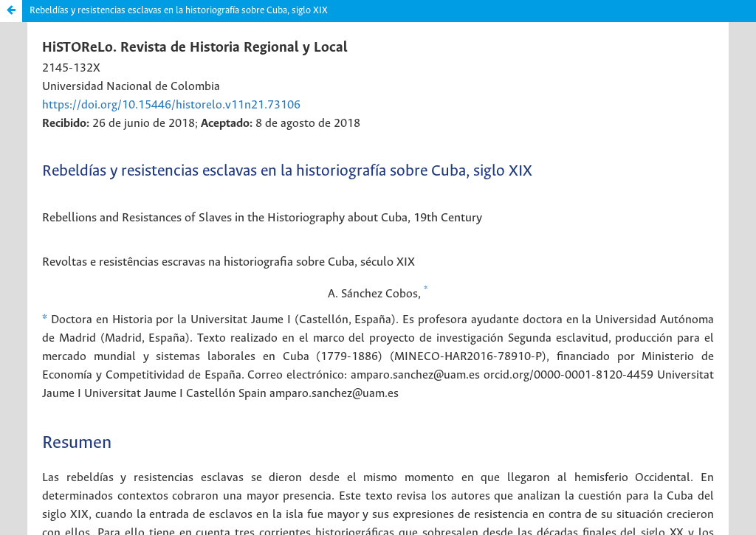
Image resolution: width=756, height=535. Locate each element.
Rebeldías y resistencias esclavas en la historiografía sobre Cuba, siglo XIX (179, 11)
